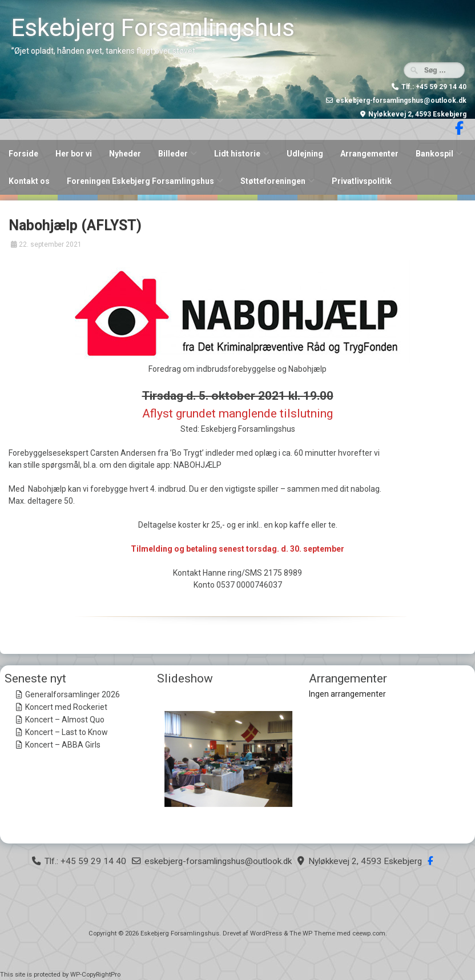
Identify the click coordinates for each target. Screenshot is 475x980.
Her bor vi (74, 154)
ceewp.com (369, 933)
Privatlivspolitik (362, 181)
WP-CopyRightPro (95, 975)
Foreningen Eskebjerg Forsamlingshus (140, 181)
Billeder (173, 154)
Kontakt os (29, 181)
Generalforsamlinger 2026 (73, 694)
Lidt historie (237, 154)
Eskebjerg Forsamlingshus (153, 28)
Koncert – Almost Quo (65, 720)
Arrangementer (369, 154)
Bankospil (434, 154)
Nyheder (125, 154)
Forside (23, 154)
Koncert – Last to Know (67, 732)
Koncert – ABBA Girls (63, 745)
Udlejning (305, 154)
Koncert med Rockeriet (66, 707)
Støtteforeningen (273, 181)
